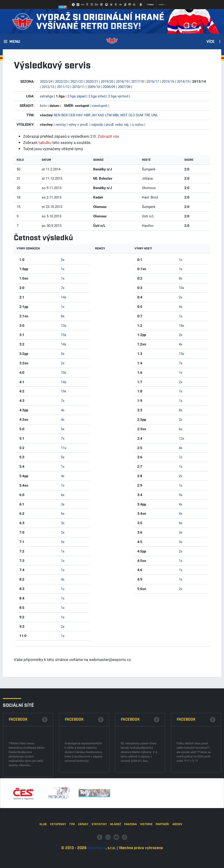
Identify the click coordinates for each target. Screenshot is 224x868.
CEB (72, 115)
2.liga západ (76, 96)
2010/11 (78, 87)
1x (63, 269)
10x (64, 372)
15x (64, 335)
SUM (140, 115)
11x (64, 448)
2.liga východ (118, 96)
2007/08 (124, 87)
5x (63, 260)
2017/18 (137, 81)
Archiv (177, 849)
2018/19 (122, 81)
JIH (94, 115)
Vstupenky (58, 849)
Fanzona (130, 849)
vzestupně (100, 105)
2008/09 (109, 87)
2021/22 (77, 81)
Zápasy (83, 849)
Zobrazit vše (108, 136)
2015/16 (168, 81)
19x (64, 391)
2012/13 (48, 87)
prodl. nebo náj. (118, 124)
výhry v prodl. (79, 124)
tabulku (45, 142)
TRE (147, 115)
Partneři (162, 849)
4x (63, 410)
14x (64, 297)
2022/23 (61, 81)
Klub (43, 849)
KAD (101, 115)
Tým (72, 849)
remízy (61, 124)
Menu (15, 42)
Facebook (18, 760)
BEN (57, 115)
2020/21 (92, 81)
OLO (132, 115)
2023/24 (46, 81)
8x (63, 316)
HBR (87, 115)
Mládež (115, 849)
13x (64, 325)
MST (124, 115)
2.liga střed (97, 96)
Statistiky (99, 849)
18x (181, 325)
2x (63, 363)
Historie (146, 849)
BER (64, 115)
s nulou (138, 124)
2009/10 (94, 87)
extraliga (46, 96)
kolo (43, 105)
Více (211, 42)
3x (63, 504)
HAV (79, 115)
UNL (155, 115)
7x (63, 288)
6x (63, 495)
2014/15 (183, 81)
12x (181, 438)
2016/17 (153, 81)
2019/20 (107, 81)
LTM (108, 115)
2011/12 (63, 87)
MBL (116, 115)
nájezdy (97, 124)
